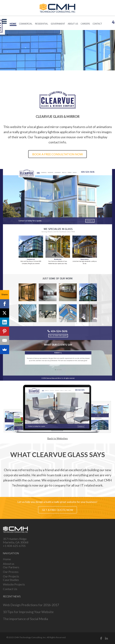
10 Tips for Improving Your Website (28, 612)
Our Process (11, 572)
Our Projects (11, 576)
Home (7, 559)
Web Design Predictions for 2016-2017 (31, 605)
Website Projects (14, 584)
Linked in (106, 638)
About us (9, 564)
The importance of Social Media (25, 619)
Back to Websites (58, 438)
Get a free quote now (57, 510)
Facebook (101, 638)
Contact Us (10, 589)
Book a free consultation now (57, 154)
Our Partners (11, 567)
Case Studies (11, 580)
